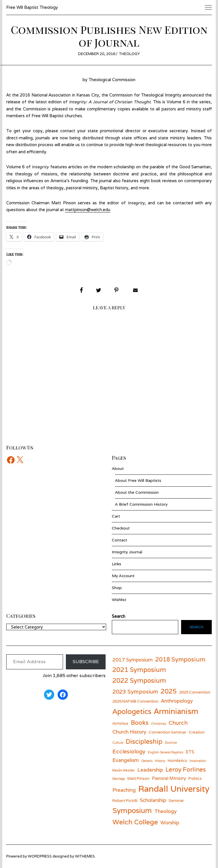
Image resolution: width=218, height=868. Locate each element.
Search (196, 627)
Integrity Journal (127, 552)
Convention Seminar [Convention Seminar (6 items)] (167, 732)
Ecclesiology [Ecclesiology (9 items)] (129, 751)
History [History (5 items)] (160, 761)
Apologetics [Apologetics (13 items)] (132, 711)
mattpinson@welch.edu (88, 210)
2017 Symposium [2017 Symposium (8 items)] (133, 660)
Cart (116, 516)
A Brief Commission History (141, 504)
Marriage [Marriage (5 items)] (119, 779)
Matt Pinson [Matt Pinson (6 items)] (138, 778)
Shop (117, 588)
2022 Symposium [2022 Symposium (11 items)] (139, 680)
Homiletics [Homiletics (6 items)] (177, 760)
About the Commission (137, 492)
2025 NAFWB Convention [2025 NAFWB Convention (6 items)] (135, 701)
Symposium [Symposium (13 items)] (132, 810)
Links (117, 564)
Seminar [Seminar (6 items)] (176, 800)
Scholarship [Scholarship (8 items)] (153, 800)
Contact (120, 540)
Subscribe (86, 662)
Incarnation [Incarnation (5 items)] (198, 761)
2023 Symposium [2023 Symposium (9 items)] (135, 691)
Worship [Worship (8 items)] (170, 822)
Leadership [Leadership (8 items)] (150, 770)
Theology (129, 54)
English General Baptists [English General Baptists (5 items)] (165, 752)
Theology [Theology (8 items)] (165, 811)
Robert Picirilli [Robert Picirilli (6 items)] (125, 800)
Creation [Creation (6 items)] (197, 732)
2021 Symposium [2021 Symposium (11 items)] (139, 670)
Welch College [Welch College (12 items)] (135, 822)
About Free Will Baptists (138, 480)
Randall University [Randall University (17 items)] (174, 789)
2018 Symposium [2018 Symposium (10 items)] (180, 659)
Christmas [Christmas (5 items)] (159, 724)
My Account (123, 576)
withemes (85, 856)
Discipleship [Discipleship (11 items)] (144, 741)
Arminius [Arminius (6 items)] (120, 723)
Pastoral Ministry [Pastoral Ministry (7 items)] (169, 778)
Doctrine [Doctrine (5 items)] (171, 743)
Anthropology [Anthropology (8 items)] (177, 701)
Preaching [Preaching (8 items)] (124, 790)
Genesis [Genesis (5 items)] (147, 761)
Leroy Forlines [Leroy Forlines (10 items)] (186, 769)
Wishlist (119, 600)
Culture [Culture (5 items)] (118, 743)
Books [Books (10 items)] (140, 723)
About (118, 468)
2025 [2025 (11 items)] (169, 691)
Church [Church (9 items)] (178, 723)
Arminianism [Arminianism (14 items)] (176, 711)
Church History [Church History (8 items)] (129, 732)
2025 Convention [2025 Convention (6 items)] (195, 692)
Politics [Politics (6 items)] (195, 778)
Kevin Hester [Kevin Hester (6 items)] (124, 770)
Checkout (121, 528)
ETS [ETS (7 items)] (190, 752)
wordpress (40, 856)
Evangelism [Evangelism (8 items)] (126, 760)
